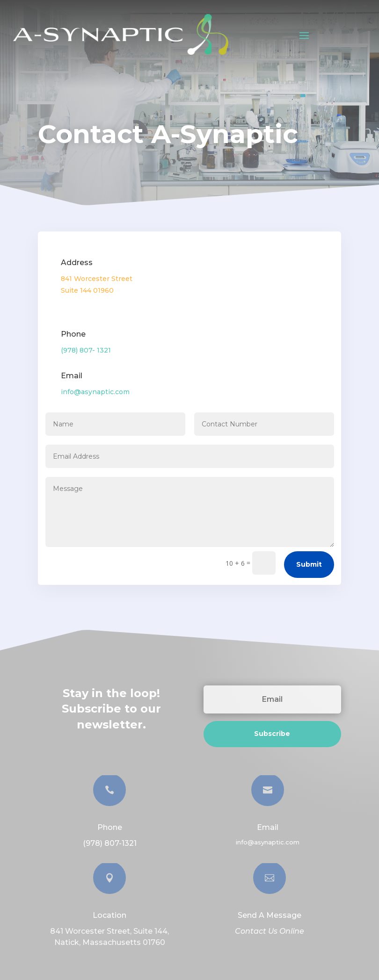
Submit (309, 564)
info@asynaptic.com (95, 392)
